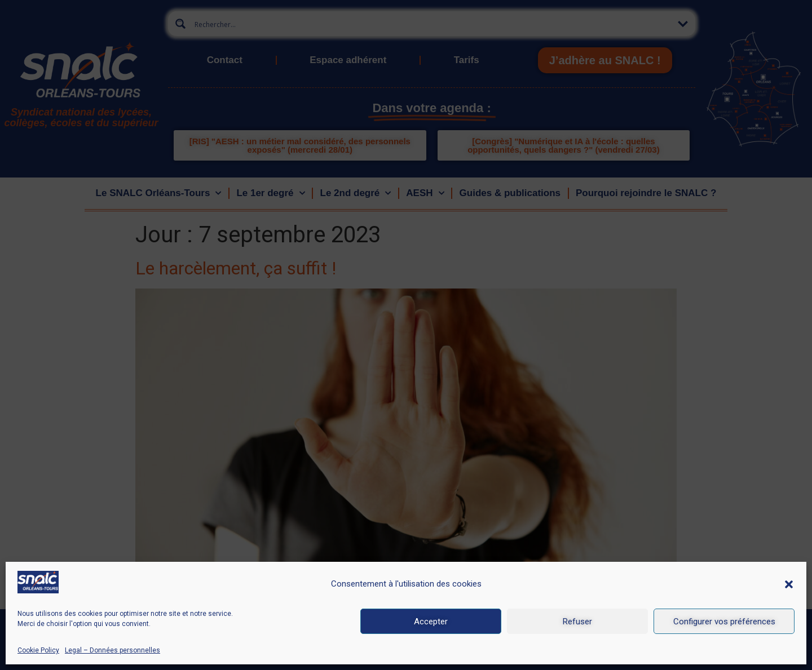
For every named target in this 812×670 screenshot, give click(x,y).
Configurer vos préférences (724, 622)
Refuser (577, 622)
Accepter (431, 622)
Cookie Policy (38, 650)
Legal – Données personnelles (112, 650)
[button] (789, 584)
